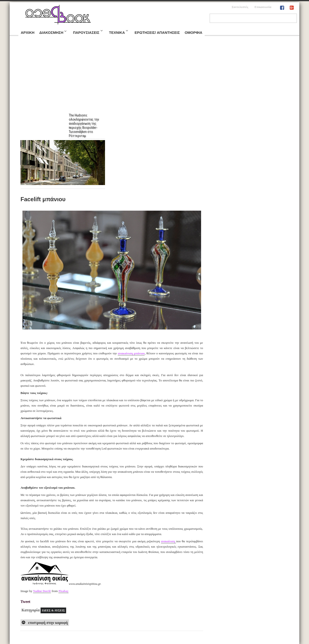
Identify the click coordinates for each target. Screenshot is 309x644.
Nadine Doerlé (42, 591)
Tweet (25, 602)
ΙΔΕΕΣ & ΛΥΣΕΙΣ (53, 610)
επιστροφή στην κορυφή (47, 623)
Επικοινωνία (263, 7)
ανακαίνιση (169, 541)
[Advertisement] (154, 77)
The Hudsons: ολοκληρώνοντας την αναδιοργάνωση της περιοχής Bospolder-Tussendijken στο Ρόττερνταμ (86, 125)
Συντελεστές (240, 7)
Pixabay (63, 591)
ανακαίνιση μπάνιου (131, 353)
